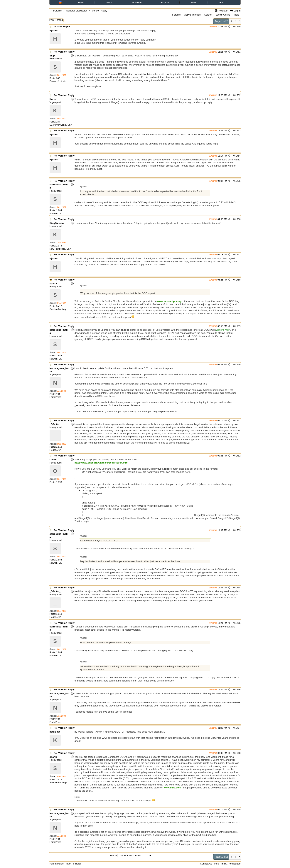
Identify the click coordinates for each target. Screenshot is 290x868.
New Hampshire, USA (60, 249)
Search (208, 15)
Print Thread (56, 20)
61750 (237, 27)
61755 (237, 181)
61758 (237, 280)
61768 (237, 753)
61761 (237, 421)
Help (222, 3)
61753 (237, 131)
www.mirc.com (172, 788)
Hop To (113, 856)
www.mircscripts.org (169, 301)
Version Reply (62, 27)
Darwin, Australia (58, 81)
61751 (237, 52)
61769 (237, 810)
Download (137, 3)
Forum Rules (57, 864)
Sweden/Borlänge (58, 309)
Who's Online (223, 15)
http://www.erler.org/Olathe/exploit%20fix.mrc (101, 463)
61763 (237, 530)
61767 (237, 728)
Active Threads (192, 15)
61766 (237, 690)
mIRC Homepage (231, 864)
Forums (57, 11)
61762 (237, 456)
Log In (235, 11)
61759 (237, 326)
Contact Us (206, 864)
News (193, 3)
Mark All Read (73, 864)
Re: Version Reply (64, 52)
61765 (237, 623)
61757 (237, 255)
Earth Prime (55, 397)
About (109, 3)
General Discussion (77, 11)
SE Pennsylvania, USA (61, 125)
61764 (237, 588)
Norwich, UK (56, 214)
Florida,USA (56, 450)
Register (165, 3)
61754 (237, 156)
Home (81, 3)
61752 (237, 95)
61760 (237, 365)
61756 (237, 219)
